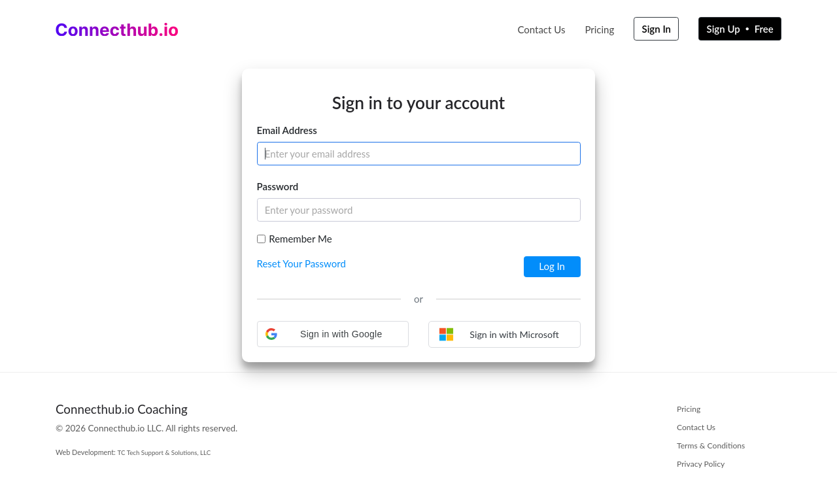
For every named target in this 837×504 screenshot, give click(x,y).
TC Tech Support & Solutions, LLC (164, 452)
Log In (552, 266)
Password (278, 186)
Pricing (599, 29)
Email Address (287, 130)
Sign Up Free (740, 29)
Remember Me (300, 239)
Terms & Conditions (711, 445)
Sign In (657, 29)
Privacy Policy (701, 464)
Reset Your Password (301, 263)
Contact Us (541, 29)
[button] (333, 334)
